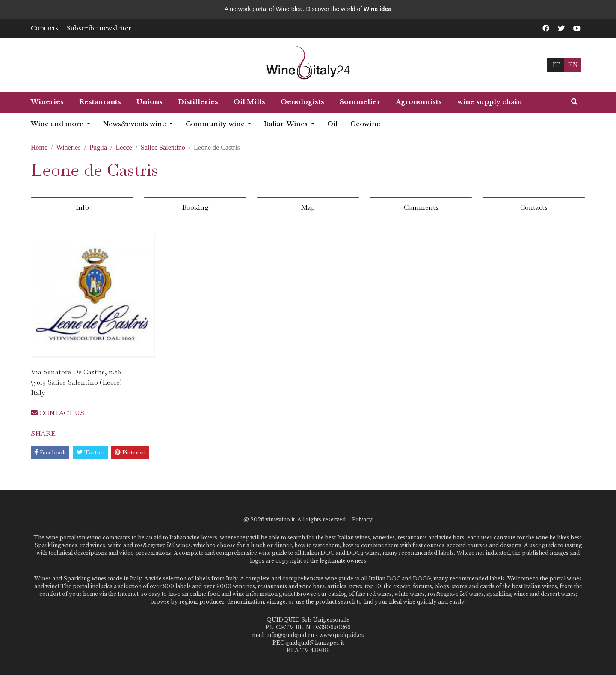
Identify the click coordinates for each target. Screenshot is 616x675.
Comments (421, 207)
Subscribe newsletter (99, 28)
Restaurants (100, 102)
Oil (332, 124)
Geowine (365, 124)
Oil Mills (249, 102)
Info (82, 207)
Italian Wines (287, 124)
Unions (150, 102)
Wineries (47, 102)
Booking (195, 207)
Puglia (98, 147)
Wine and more (58, 124)
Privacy (362, 520)
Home (39, 147)
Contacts (44, 28)
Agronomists (419, 102)
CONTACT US (58, 413)
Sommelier (360, 102)
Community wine (216, 124)
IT (556, 65)
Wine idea (378, 9)
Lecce (124, 147)
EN (573, 65)
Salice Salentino (163, 147)
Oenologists (302, 102)
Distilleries (198, 102)
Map (308, 207)
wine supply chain (490, 102)
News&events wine (135, 124)
